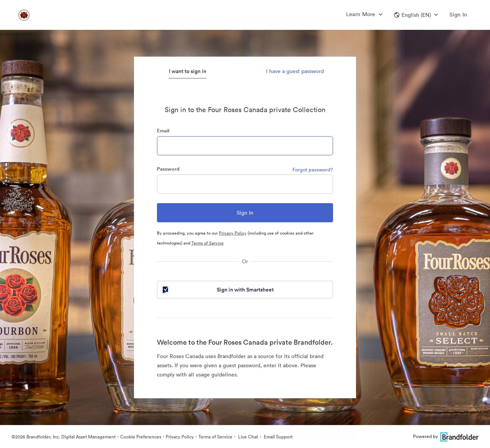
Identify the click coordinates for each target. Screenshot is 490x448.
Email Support (278, 437)
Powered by (446, 436)
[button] (416, 15)
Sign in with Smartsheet (217, 290)
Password (168, 169)
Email (163, 131)
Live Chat (247, 437)
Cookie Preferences (141, 437)
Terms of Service (207, 243)
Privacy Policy (233, 233)
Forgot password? (313, 170)
